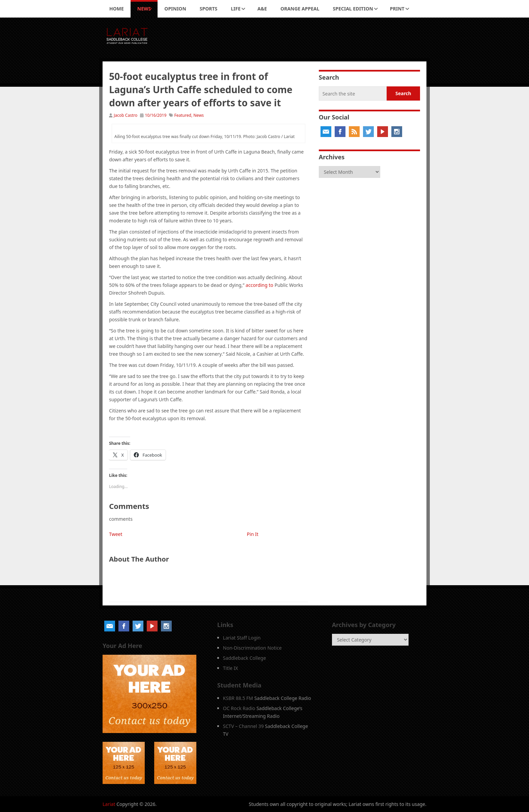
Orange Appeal (300, 9)
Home (117, 9)
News (144, 9)
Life (236, 9)
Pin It (253, 534)
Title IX (231, 668)
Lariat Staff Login (242, 638)
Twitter (368, 132)
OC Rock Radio (239, 708)
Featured (183, 115)
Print (397, 9)
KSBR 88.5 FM (238, 698)
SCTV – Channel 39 (243, 726)
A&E (262, 9)
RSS (354, 132)
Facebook (340, 132)
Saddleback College (245, 658)
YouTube (383, 132)
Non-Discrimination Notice (252, 648)
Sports (208, 9)
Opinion (175, 9)
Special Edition (353, 9)
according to (259, 285)
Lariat (109, 804)
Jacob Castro (126, 115)
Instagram (397, 132)
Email (326, 132)
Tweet (116, 534)
